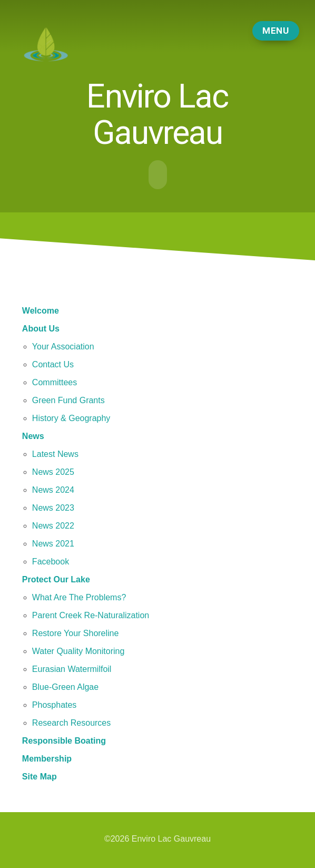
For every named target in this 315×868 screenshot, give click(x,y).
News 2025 (53, 471)
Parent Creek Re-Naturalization (91, 614)
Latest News (55, 453)
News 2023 (53, 507)
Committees (55, 381)
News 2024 (53, 489)
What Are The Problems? (79, 596)
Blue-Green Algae (65, 686)
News (33, 435)
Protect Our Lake (56, 578)
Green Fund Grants (68, 399)
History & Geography (71, 417)
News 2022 (53, 525)
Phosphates (55, 704)
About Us (41, 328)
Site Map (40, 776)
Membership (47, 758)
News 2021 (53, 543)
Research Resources (71, 722)
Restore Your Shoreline (76, 632)
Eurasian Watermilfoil (72, 668)
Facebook (51, 560)
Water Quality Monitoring (78, 650)
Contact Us (53, 363)
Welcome (41, 310)
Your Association (63, 345)
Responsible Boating (64, 740)
